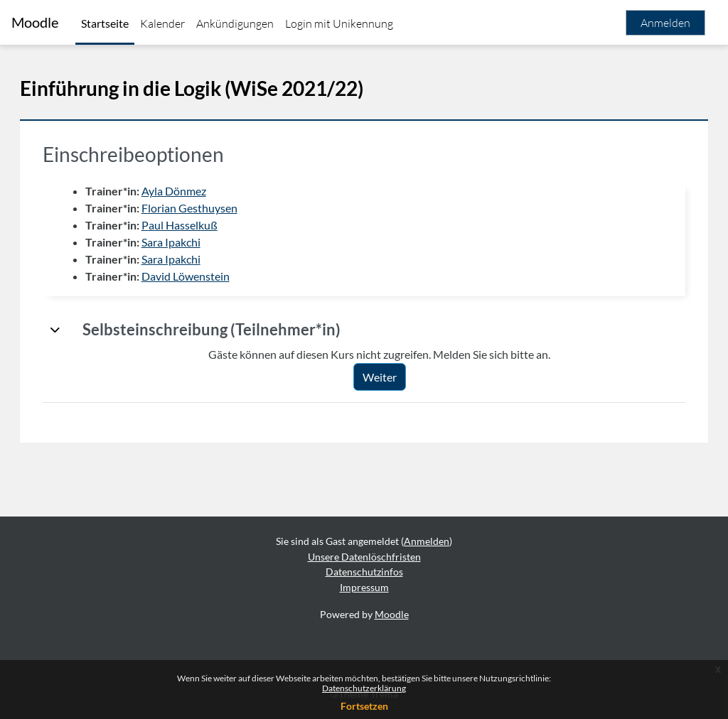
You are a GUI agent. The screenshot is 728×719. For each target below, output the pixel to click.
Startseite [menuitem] (105, 23)
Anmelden (665, 23)
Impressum (364, 587)
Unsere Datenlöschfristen (364, 557)
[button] (75, 330)
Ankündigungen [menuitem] (235, 23)
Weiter (390, 377)
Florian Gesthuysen (209, 208)
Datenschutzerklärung (364, 688)
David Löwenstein (205, 276)
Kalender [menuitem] (162, 23)
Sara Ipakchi (191, 242)
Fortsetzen (364, 706)
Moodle (35, 22)
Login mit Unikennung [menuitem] (339, 23)
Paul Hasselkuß (199, 225)
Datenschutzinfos (364, 572)
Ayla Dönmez (194, 191)
